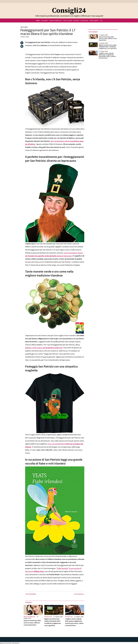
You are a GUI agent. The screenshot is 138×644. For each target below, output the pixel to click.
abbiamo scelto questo (44, 348)
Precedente (31, 594)
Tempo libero (94, 20)
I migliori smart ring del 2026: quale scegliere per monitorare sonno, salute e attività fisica (107, 56)
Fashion (76, 20)
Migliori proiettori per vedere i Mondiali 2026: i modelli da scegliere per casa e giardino (108, 47)
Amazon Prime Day (56, 20)
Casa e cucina (68, 20)
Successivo (79, 594)
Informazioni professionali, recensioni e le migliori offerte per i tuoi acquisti (69, 16)
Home (38, 20)
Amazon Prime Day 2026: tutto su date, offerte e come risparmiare (32, 623)
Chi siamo (45, 20)
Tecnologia (84, 20)
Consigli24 (69, 11)
